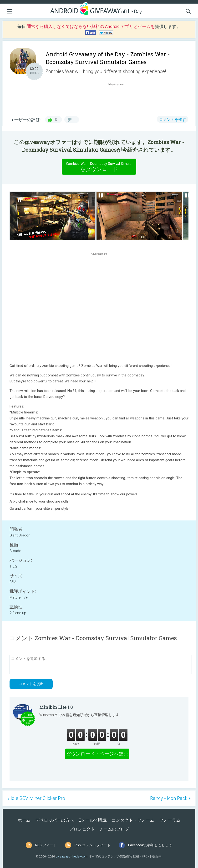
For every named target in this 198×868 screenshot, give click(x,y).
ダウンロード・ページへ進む (97, 754)
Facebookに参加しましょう (150, 845)
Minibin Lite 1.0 (56, 707)
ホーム (24, 820)
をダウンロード (101, 166)
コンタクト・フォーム (133, 820)
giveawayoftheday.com (71, 856)
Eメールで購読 (93, 820)
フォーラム (170, 820)
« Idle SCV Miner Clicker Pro (36, 798)
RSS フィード (46, 845)
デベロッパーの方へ (55, 820)
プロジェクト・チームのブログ (99, 829)
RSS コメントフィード (93, 845)
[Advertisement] (118, 98)
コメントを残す (173, 120)
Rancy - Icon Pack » (170, 798)
